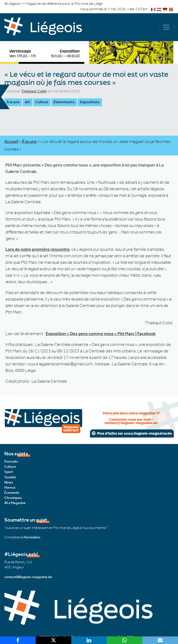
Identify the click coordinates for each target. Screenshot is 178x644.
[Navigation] (166, 27)
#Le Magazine (15, 503)
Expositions (90, 102)
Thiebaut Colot (34, 91)
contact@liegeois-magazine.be (28, 577)
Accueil (11, 141)
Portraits (11, 461)
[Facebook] (18, 640)
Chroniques (13, 498)
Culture (42, 102)
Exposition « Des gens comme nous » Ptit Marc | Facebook (101, 334)
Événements (64, 102)
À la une (13, 102)
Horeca (10, 487)
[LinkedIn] (89, 640)
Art (28, 102)
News (9, 482)
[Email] (160, 640)
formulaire (32, 537)
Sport (9, 472)
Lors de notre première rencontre (38, 249)
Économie (12, 493)
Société (10, 477)
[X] (53, 640)
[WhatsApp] (125, 640)
